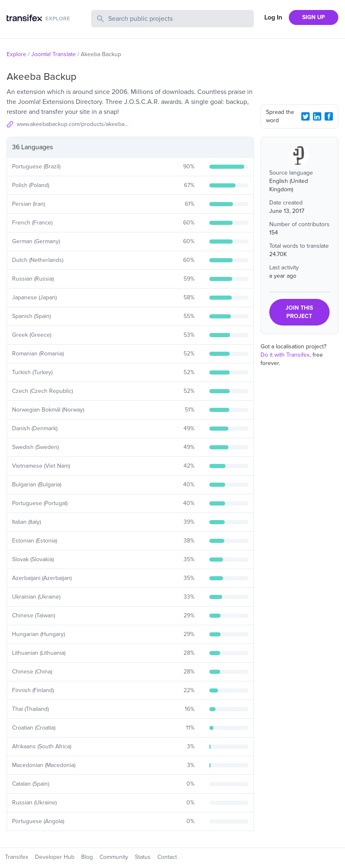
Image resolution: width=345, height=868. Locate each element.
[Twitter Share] (305, 116)
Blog (87, 857)
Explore (16, 54)
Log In (273, 17)
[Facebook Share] (329, 116)
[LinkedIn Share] (317, 116)
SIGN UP (314, 17)
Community (114, 857)
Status (143, 857)
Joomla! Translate (53, 54)
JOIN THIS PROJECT (299, 312)
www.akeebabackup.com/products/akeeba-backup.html (73, 124)
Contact (167, 857)
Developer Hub (55, 857)
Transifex (17, 857)
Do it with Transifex (285, 355)
